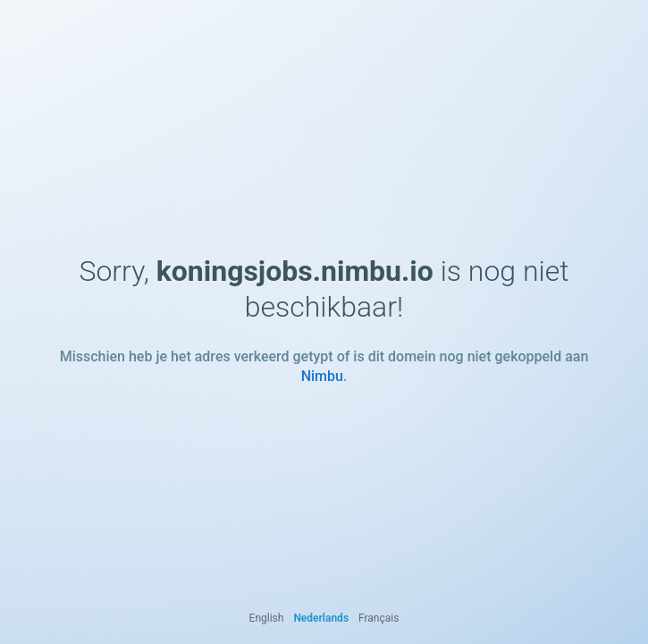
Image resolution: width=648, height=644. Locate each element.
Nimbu (322, 376)
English (267, 618)
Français (379, 618)
